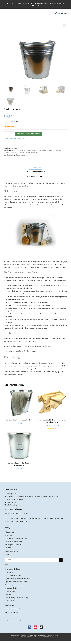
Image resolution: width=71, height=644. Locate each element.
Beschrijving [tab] (35, 167)
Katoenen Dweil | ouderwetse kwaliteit (19, 420)
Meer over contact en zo (23, 521)
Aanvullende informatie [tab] (35, 172)
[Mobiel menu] (64, 13)
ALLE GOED (15, 150)
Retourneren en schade (13, 575)
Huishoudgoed (31, 150)
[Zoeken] (61, 560)
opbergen (18, 155)
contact (48, 372)
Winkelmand (9, 535)
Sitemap (7, 554)
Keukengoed (51, 150)
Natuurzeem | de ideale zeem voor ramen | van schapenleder (52, 421)
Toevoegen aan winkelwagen (29, 134)
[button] (65, 26)
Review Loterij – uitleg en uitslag (16, 597)
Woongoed (34, 153)
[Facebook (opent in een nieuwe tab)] (33, 5)
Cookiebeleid (9, 601)
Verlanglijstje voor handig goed (16, 538)
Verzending (9, 572)
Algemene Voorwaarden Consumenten (18, 578)
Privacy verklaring (11, 588)
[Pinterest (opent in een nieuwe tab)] (36, 5)
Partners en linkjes (11, 551)
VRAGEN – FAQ (10, 591)
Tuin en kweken (15, 153)
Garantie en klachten (12, 569)
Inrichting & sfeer (41, 150)
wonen (23, 155)
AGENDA (8, 548)
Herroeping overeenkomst (14, 585)
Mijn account (9, 532)
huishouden (11, 155)
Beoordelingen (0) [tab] (35, 177)
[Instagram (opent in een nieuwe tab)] (38, 5)
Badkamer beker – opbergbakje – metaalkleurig (19, 464)
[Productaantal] (9, 133)
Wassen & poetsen (25, 153)
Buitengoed (23, 150)
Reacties (8, 594)
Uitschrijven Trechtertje (13, 545)
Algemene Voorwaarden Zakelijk (16, 582)
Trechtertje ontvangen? (13, 541)
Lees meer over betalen (13, 609)
